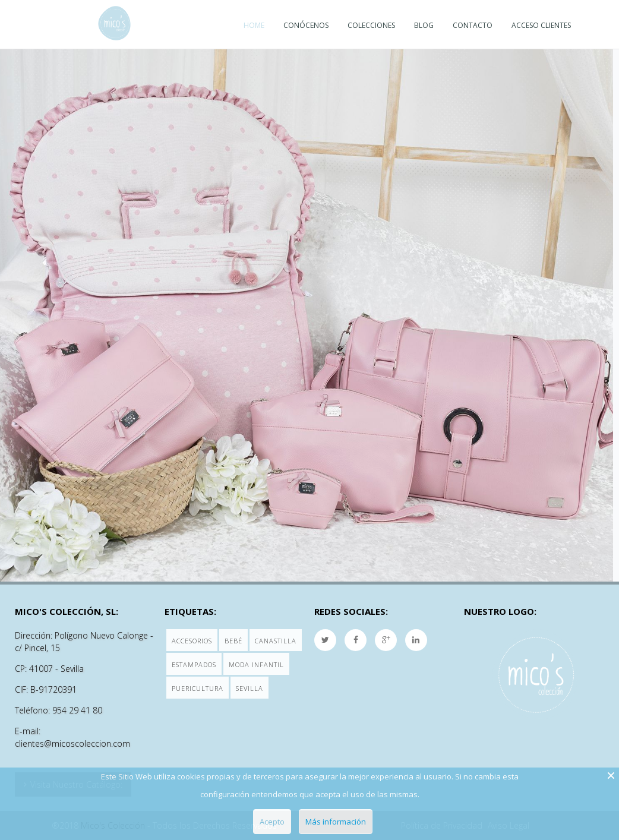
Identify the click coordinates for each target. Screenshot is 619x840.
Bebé (233, 641)
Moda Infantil (256, 664)
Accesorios (192, 641)
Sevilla (250, 688)
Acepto (272, 822)
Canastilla (276, 641)
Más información (336, 822)
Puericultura (198, 688)
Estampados (194, 664)
